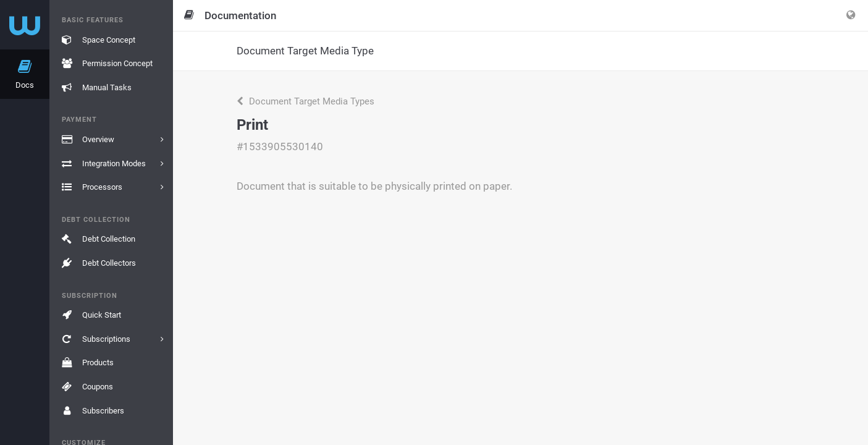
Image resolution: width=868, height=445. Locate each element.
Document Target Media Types (305, 101)
